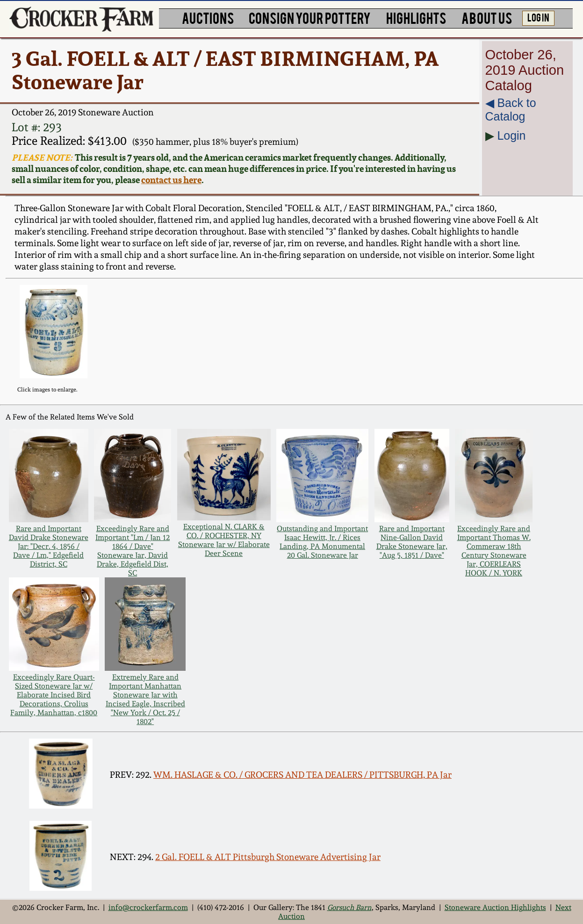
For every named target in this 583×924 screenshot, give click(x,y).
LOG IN (538, 17)
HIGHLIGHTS (416, 17)
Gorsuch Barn (349, 907)
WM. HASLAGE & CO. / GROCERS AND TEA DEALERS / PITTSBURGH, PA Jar (302, 775)
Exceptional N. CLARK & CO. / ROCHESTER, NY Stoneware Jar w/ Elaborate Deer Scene (224, 540)
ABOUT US (487, 17)
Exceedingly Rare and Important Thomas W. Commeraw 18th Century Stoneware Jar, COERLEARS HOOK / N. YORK (494, 551)
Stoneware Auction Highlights (495, 907)
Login (511, 135)
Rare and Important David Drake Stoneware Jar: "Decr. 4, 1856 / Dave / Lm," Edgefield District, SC (49, 546)
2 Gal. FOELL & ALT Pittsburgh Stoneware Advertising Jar (268, 857)
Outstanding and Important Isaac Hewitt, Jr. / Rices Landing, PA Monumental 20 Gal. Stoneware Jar (322, 542)
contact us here (171, 180)
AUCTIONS (208, 17)
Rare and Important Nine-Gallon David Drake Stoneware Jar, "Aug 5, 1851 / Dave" (412, 542)
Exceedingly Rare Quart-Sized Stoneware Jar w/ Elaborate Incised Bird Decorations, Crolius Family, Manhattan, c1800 (54, 695)
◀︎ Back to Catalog (511, 110)
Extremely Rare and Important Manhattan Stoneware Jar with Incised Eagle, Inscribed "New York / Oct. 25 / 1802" (145, 699)
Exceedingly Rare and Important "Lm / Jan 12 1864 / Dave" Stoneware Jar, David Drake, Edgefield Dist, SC (133, 551)
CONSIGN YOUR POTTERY (310, 17)
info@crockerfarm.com (148, 907)
